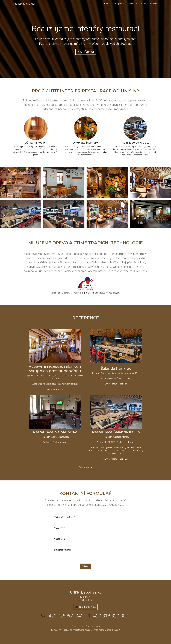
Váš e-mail (60, 528)
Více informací (86, 52)
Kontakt (154, 4)
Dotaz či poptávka (63, 550)
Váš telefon (59, 539)
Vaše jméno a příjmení (65, 517)
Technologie (131, 4)
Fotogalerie (119, 4)
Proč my (108, 4)
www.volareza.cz (55, 389)
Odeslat (85, 566)
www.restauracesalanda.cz (116, 384)
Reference (143, 4)
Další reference (86, 467)
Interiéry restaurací (24, 4)
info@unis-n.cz (86, 607)
